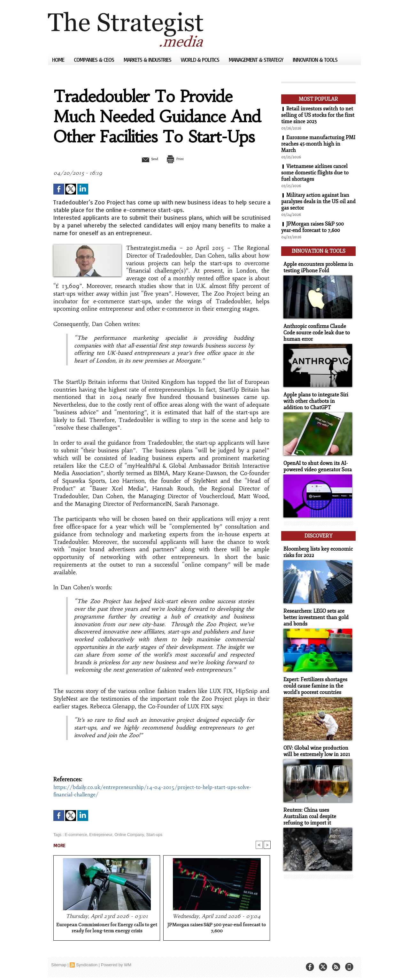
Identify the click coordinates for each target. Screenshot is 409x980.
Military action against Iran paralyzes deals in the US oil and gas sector (315, 202)
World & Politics (201, 60)
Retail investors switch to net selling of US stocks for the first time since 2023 (318, 115)
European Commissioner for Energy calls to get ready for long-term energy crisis (107, 928)
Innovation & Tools (315, 60)
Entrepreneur (100, 835)
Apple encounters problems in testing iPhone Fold (316, 266)
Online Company (127, 835)
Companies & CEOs (95, 60)
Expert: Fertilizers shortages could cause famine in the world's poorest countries (314, 677)
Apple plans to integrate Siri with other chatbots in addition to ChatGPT (317, 398)
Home (59, 60)
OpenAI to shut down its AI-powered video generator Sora (316, 462)
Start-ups (151, 835)
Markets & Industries (148, 60)
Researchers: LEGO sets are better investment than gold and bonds (314, 610)
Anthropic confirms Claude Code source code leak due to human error (315, 330)
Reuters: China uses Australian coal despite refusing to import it (317, 806)
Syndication (87, 965)
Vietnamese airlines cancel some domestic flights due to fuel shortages (315, 173)
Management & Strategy (257, 60)
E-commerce (75, 835)
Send (146, 159)
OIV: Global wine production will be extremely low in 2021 (315, 742)
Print (178, 159)
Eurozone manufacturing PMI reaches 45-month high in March (316, 144)
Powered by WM (116, 965)
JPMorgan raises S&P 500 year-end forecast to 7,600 (217, 928)
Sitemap (59, 965)
